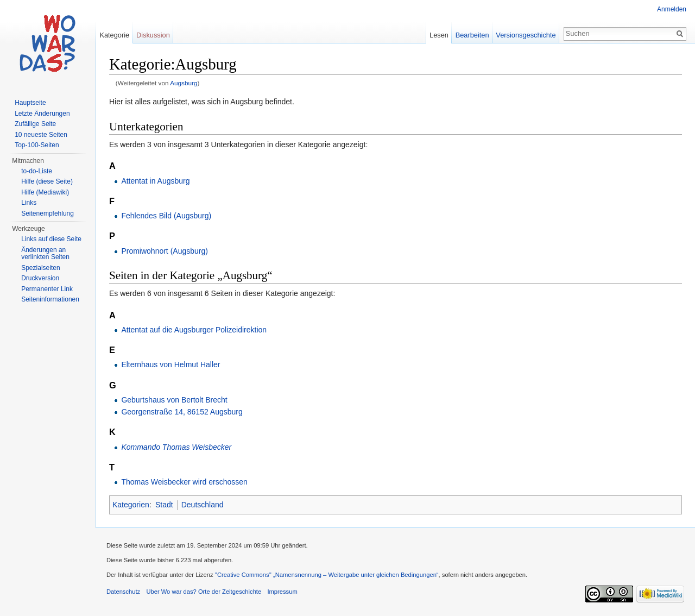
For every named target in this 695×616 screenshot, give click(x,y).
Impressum (282, 592)
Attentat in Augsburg (155, 181)
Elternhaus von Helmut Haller (170, 364)
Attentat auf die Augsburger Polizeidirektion (194, 330)
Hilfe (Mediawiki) (45, 192)
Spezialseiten (40, 268)
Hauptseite (30, 103)
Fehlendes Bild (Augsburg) (166, 216)
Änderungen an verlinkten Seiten (45, 254)
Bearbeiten (472, 35)
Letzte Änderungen (42, 114)
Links (29, 203)
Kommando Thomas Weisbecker (176, 447)
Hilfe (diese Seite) (47, 181)
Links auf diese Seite (51, 239)
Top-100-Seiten (37, 145)
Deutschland (203, 505)
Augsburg (184, 83)
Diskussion (153, 35)
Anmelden (672, 9)
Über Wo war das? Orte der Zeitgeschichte (204, 592)
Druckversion (40, 278)
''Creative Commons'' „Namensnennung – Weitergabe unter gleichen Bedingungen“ (327, 575)
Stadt (164, 505)
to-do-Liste (37, 171)
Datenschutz (123, 592)
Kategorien (131, 505)
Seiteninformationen (50, 299)
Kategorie (114, 35)
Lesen (439, 35)
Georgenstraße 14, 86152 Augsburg (182, 412)
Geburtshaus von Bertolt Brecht (174, 400)
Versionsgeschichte (526, 35)
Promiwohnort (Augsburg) (165, 251)
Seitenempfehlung (48, 213)
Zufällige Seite (35, 124)
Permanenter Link (47, 289)
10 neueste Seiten (41, 135)
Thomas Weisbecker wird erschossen (184, 482)
